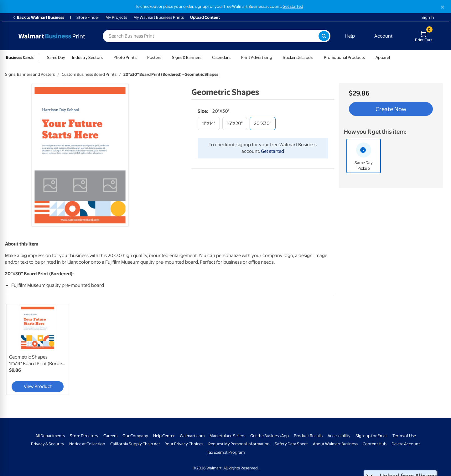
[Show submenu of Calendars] (233, 57)
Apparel (383, 57)
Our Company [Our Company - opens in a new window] (135, 436)
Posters (154, 57)
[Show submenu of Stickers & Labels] (316, 57)
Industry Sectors (87, 57)
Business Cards (20, 57)
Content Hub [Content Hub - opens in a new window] (375, 444)
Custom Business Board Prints (89, 74)
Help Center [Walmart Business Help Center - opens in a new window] (164, 436)
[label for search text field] (211, 36)
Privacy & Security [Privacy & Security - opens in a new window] (48, 444)
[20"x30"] (263, 124)
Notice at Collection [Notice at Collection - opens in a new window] (87, 444)
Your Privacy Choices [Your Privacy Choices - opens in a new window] (184, 444)
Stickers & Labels (298, 57)
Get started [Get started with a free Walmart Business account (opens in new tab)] (293, 6)
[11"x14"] (209, 124)
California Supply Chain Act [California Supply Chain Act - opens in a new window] (135, 444)
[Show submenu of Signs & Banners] (204, 57)
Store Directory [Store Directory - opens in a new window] (84, 436)
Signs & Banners (187, 57)
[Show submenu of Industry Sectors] (106, 57)
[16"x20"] (235, 124)
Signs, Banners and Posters (30, 74)
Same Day (56, 57)
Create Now (391, 109)
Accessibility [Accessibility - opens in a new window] (339, 436)
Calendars (221, 57)
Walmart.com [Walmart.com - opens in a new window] (192, 436)
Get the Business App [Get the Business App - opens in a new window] (270, 436)
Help (350, 36)
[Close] (443, 7)
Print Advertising (257, 57)
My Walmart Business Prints (159, 17)
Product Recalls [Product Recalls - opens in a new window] (308, 436)
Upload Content (205, 17)
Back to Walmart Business (38, 17)
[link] (38, 349)
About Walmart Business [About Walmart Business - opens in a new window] (335, 444)
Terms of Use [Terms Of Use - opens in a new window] (404, 436)
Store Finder (88, 17)
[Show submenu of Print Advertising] (275, 57)
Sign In (428, 17)
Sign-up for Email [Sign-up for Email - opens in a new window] (371, 436)
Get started (272, 151)
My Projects (116, 17)
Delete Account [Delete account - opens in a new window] (406, 444)
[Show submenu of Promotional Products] (368, 57)
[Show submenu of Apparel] (393, 57)
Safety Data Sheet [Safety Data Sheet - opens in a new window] (291, 444)
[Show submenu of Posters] (164, 57)
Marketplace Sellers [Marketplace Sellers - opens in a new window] (227, 436)
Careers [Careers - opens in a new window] (110, 436)
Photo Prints (125, 57)
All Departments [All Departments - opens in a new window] (50, 436)
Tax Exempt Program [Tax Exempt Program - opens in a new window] (226, 452)
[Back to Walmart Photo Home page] (52, 36)
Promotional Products (344, 57)
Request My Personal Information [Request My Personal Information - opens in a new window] (239, 444)
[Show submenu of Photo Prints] (139, 57)
